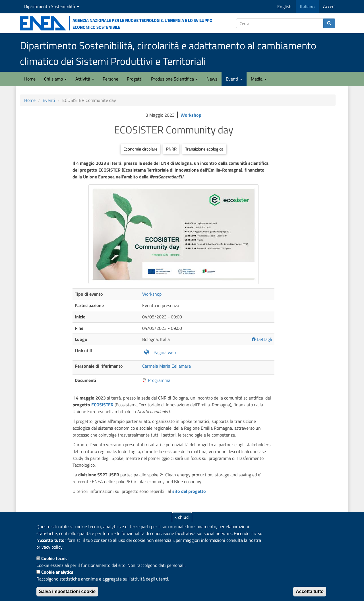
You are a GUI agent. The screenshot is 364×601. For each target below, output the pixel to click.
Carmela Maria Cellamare (167, 366)
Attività (85, 79)
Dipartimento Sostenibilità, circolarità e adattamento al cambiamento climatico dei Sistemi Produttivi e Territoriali (168, 53)
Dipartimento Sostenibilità (52, 6)
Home (30, 79)
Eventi (234, 79)
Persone (110, 79)
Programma (159, 380)
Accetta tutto (310, 591)
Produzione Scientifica (174, 79)
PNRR (171, 149)
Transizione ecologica (204, 149)
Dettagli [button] (262, 339)
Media (259, 79)
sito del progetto (189, 491)
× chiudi (182, 517)
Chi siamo (55, 79)
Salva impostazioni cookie (67, 591)
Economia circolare (140, 149)
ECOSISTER (102, 405)
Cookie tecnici (55, 558)
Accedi (329, 6)
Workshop (191, 115)
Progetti (135, 79)
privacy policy (49, 547)
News (212, 79)
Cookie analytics (57, 572)
